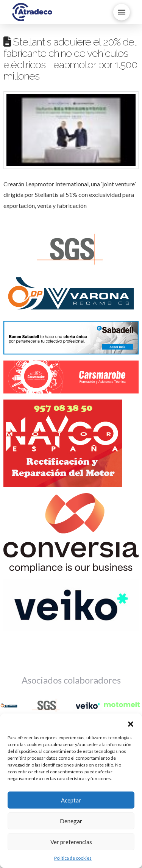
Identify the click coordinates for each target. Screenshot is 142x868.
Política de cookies (73, 858)
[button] (131, 723)
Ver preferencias (71, 842)
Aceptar (71, 800)
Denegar (71, 821)
